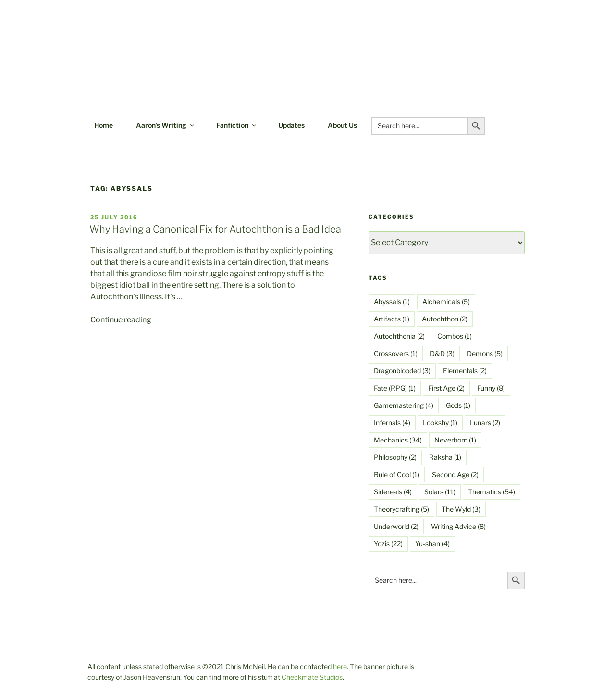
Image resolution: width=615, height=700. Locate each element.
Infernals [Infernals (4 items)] (392, 423)
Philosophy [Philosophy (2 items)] (395, 457)
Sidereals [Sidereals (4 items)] (393, 492)
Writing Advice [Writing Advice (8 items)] (458, 526)
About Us (342, 125)
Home (104, 125)
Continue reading (121, 320)
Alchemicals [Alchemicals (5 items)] (446, 301)
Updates (291, 125)
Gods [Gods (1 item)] (458, 405)
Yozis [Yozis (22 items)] (388, 544)
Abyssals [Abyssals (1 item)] (392, 301)
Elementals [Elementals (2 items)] (465, 371)
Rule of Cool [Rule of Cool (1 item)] (397, 474)
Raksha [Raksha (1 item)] (445, 457)
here (340, 667)
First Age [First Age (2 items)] (446, 388)
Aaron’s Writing (166, 125)
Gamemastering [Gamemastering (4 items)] (404, 405)
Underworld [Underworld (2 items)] (396, 526)
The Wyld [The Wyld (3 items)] (461, 509)
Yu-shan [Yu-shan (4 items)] (432, 544)
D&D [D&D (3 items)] (442, 353)
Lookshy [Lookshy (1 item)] (440, 423)
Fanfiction (237, 125)
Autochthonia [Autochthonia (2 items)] (399, 336)
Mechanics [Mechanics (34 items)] (398, 440)
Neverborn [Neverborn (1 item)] (455, 440)
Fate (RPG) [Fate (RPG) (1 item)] (395, 388)
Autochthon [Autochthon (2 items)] (445, 319)
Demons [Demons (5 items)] (485, 353)
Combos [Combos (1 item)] (455, 336)
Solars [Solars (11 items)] (440, 492)
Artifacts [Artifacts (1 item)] (392, 319)
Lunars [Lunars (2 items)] (485, 423)
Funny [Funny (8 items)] (491, 388)
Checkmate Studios (312, 677)
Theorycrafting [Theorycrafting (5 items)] (401, 509)
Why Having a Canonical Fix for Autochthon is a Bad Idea (215, 229)
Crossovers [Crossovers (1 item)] (396, 353)
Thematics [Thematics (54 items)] (492, 492)
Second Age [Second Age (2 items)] (455, 474)
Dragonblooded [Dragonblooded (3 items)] (402, 371)
